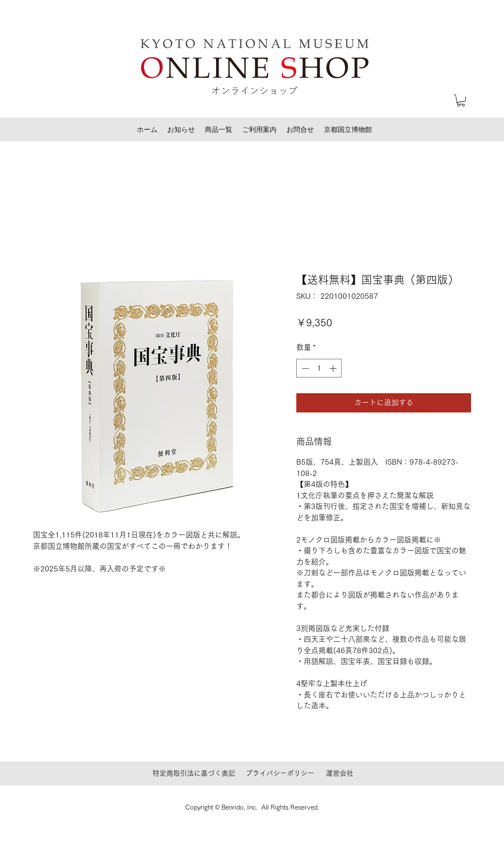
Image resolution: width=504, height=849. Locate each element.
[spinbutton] (319, 368)
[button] (461, 100)
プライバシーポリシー (280, 773)
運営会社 (340, 773)
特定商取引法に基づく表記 (194, 773)
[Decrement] (304, 368)
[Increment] (334, 368)
